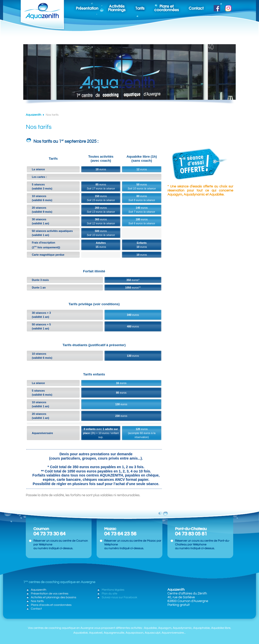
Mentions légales (113, 590)
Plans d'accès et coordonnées (51, 605)
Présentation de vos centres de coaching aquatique (85, 7)
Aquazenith (34, 115)
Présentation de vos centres (50, 594)
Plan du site (110, 594)
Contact (196, 7)
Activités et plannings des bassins (53, 597)
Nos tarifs (140, 7)
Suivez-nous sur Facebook (216, 7)
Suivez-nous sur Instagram (228, 7)
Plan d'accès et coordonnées (167, 7)
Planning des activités (117, 7)
